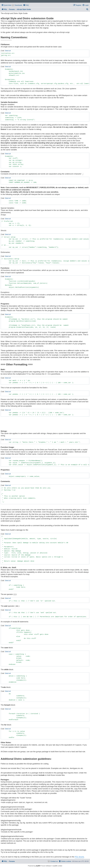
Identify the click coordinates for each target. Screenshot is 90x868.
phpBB (38, 866)
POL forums (79, 857)
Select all (8, 51)
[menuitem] (17, 5)
